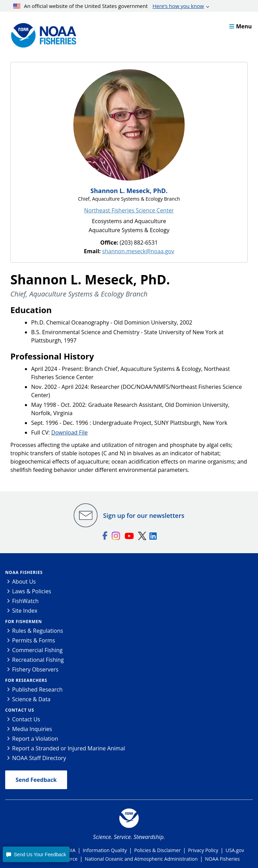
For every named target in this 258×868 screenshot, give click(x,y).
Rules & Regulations (38, 631)
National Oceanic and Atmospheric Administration (141, 859)
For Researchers (26, 680)
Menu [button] (241, 26)
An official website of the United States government (109, 6)
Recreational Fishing (38, 660)
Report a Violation (35, 739)
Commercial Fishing (37, 650)
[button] (36, 854)
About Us (24, 582)
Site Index (25, 611)
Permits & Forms (34, 640)
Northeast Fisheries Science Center (129, 210)
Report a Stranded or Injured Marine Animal (69, 748)
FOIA (70, 850)
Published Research (37, 689)
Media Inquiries (32, 729)
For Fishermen (24, 622)
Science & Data (31, 699)
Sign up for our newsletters (144, 515)
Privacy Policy (203, 850)
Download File (69, 432)
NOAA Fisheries (24, 572)
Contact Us (20, 710)
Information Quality (105, 850)
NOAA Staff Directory (39, 758)
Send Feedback (36, 780)
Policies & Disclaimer (158, 850)
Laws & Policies (32, 591)
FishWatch (25, 601)
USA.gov (235, 850)
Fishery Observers (35, 669)
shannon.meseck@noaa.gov (138, 251)
